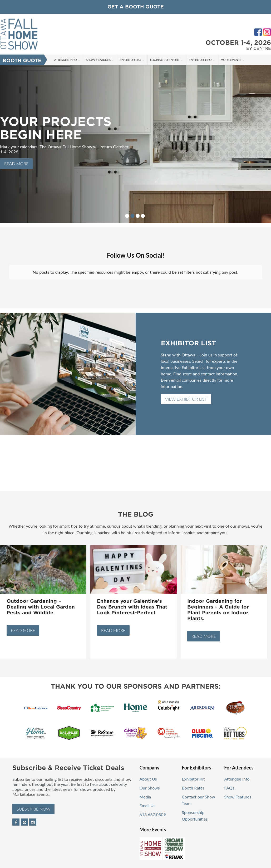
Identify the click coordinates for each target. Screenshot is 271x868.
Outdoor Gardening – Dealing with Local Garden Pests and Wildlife (41, 603)
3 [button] (138, 216)
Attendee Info (65, 60)
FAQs (229, 784)
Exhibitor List (130, 60)
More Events (231, 60)
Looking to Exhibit (165, 60)
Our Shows (150, 784)
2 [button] (132, 216)
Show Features (98, 60)
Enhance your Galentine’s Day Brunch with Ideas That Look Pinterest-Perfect (132, 603)
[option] (135, 144)
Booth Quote (22, 60)
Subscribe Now (33, 805)
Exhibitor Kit (193, 775)
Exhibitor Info (200, 60)
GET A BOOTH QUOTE (136, 7)
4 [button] (143, 216)
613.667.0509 (153, 810)
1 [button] (127, 216)
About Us (148, 775)
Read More (16, 163)
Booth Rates (193, 784)
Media (145, 793)
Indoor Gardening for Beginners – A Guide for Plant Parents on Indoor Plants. (218, 605)
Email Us (147, 801)
